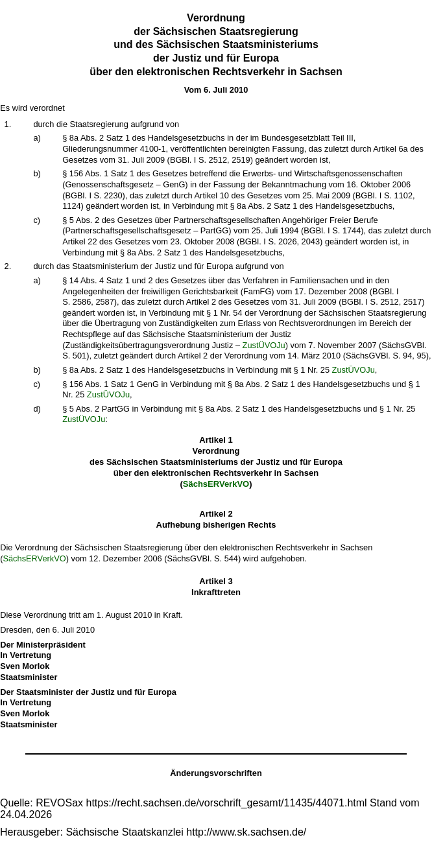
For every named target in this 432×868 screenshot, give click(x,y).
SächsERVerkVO (216, 484)
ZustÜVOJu (264, 345)
